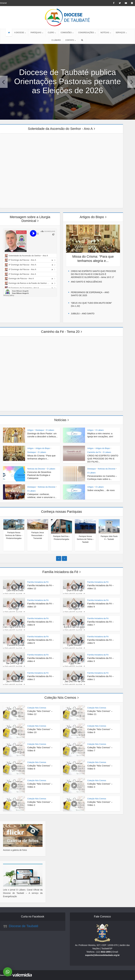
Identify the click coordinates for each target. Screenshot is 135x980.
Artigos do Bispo (92, 217)
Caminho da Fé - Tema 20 (60, 332)
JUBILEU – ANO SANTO (83, 314)
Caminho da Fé (94, 452)
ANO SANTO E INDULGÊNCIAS (86, 282)
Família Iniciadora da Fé (60, 572)
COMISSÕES (66, 33)
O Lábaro (50, 430)
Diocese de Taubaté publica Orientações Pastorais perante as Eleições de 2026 (67, 81)
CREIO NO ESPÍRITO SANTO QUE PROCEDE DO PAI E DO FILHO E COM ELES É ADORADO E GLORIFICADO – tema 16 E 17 (93, 274)
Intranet (3, 3)
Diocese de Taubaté (24, 926)
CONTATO (70, 40)
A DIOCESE (19, 33)
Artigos (30, 430)
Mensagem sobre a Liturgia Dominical (30, 219)
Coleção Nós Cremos (60, 698)
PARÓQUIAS (36, 33)
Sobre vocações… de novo (101, 490)
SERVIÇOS (120, 33)
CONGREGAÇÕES (86, 33)
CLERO (51, 33)
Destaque (40, 430)
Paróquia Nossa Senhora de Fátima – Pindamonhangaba (14, 535)
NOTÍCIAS (105, 33)
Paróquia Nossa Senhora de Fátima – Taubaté (85, 539)
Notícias (60, 420)
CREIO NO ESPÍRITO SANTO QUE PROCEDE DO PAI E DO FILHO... (103, 459)
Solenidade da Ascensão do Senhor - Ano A (60, 129)
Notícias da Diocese (36, 469)
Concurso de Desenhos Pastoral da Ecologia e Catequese (39, 475)
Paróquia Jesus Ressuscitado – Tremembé (38, 535)
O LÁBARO (56, 40)
